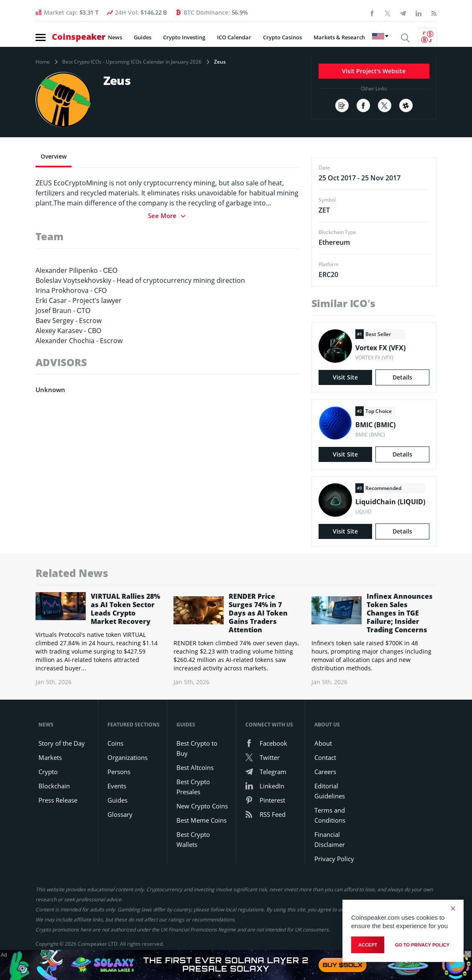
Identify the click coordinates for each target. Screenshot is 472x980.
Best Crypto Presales (193, 787)
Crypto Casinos (282, 37)
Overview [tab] (54, 156)
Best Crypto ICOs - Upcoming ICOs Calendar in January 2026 (132, 62)
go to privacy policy (422, 945)
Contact (325, 757)
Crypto (48, 772)
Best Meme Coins (202, 820)
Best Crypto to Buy (197, 748)
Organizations (128, 757)
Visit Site (345, 377)
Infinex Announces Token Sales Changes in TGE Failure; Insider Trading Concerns (400, 613)
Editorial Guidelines (330, 791)
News (115, 37)
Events (117, 786)
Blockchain (54, 786)
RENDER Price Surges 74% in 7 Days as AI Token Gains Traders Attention (258, 613)
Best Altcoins (195, 767)
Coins (115, 743)
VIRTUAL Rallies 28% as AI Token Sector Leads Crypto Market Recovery (125, 609)
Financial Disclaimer (330, 839)
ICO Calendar (234, 37)
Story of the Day (62, 743)
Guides (143, 37)
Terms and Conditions (330, 815)
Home (43, 62)
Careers (325, 772)
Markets (50, 757)
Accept (368, 945)
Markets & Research (339, 37)
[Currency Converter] (427, 37)
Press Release (58, 800)
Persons (119, 772)
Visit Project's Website (374, 71)
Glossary (120, 814)
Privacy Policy (334, 859)
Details (402, 377)
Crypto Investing (184, 37)
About (323, 743)
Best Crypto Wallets (193, 839)
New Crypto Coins (202, 806)
